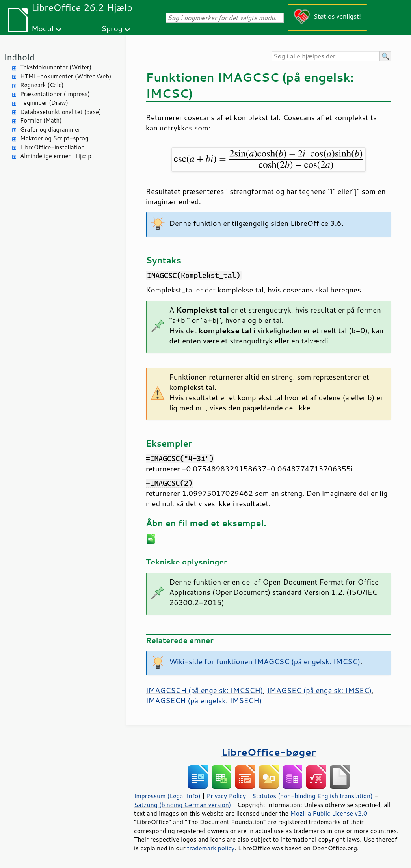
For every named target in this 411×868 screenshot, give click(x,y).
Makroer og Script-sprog (54, 138)
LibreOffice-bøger (269, 752)
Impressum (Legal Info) (167, 796)
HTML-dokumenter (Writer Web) (66, 76)
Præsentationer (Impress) (55, 94)
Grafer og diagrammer (50, 129)
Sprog (112, 28)
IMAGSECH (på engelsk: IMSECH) (204, 700)
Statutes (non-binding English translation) (312, 796)
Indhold (19, 57)
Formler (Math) (41, 120)
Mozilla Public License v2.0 (329, 813)
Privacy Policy (226, 796)
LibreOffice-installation (52, 147)
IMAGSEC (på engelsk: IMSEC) (320, 690)
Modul (43, 28)
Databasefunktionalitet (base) (60, 112)
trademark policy (211, 848)
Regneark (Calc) (42, 85)
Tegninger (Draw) (44, 103)
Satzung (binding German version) (183, 805)
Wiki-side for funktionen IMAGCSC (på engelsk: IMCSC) (265, 661)
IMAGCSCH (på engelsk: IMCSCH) (204, 690)
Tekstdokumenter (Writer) (56, 67)
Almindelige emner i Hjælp (56, 156)
